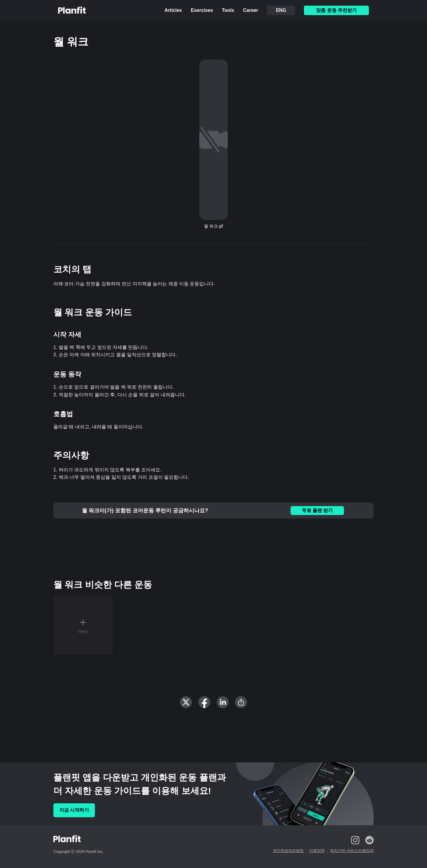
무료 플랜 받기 (317, 510)
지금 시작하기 (74, 810)
